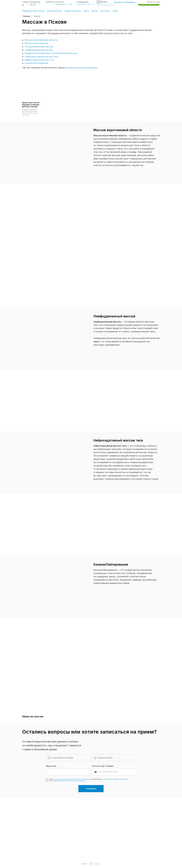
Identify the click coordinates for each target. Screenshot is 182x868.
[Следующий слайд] (83, 152)
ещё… (116, 11)
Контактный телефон (103, 766)
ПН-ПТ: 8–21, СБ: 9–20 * (56, 2)
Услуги (37, 16)
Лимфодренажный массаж (39, 50)
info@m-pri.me (84, 2)
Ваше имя (51, 766)
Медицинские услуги (33, 11)
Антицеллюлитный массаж (39, 47)
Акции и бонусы (73, 11)
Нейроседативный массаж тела (41, 57)
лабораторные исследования (82, 68)
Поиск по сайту (155, 2)
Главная (26, 16)
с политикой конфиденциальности (115, 779)
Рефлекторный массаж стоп (39, 60)
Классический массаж (36, 43)
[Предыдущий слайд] (28, 152)
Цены (86, 11)
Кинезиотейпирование (36, 63)
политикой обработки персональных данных (68, 781)
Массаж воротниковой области (41, 40)
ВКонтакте (104, 2)
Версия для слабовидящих (125, 2)
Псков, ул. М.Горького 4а (32, 2)
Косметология (54, 11)
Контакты (105, 11)
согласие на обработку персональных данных (71, 779)
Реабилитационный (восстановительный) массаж (51, 53)
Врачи (95, 11)
